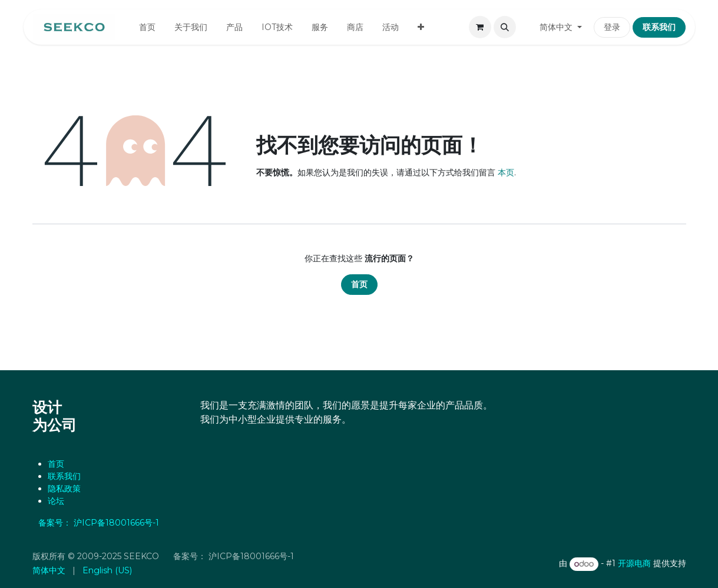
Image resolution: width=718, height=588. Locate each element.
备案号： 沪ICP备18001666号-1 (102, 523)
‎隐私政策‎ (64, 489)
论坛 (56, 501)
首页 (359, 284)
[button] (505, 27)
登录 (612, 27)
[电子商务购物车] (480, 27)
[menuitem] (147, 27)
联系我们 (64, 476)
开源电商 (634, 564)
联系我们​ (659, 27)
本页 (506, 172)
